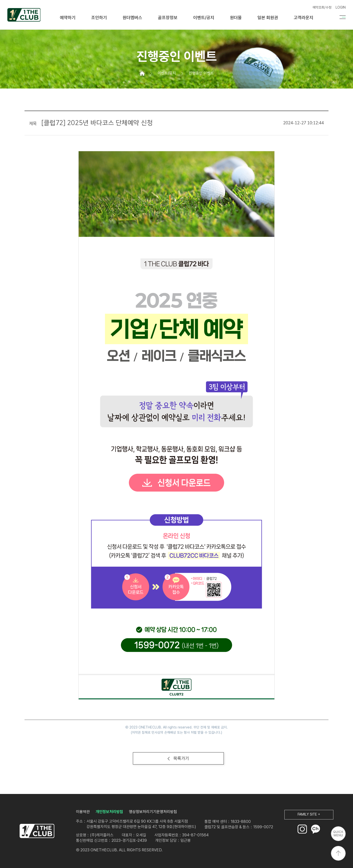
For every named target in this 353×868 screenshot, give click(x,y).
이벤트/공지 (204, 18)
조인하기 (99, 18)
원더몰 (236, 18)
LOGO (37, 831)
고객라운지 (303, 18)
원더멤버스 (132, 18)
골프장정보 (168, 18)
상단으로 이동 (338, 853)
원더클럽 (24, 15)
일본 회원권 (268, 18)
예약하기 (68, 18)
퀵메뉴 (338, 834)
